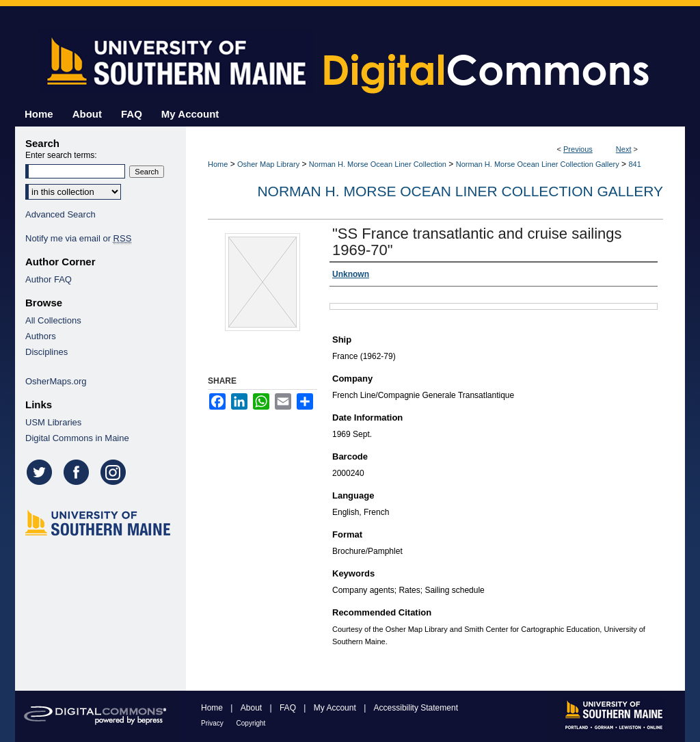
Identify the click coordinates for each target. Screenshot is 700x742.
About (253, 708)
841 (634, 164)
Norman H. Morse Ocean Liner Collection (378, 164)
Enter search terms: (61, 155)
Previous (578, 149)
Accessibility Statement (416, 708)
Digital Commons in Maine (77, 438)
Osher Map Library (268, 164)
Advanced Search (60, 214)
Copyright (251, 723)
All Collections (53, 320)
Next (624, 149)
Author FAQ (49, 279)
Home (218, 164)
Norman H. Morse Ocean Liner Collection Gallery (538, 164)
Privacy (213, 723)
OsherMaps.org (56, 381)
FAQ (289, 708)
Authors (41, 336)
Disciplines (46, 352)
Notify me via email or (78, 238)
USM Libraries (53, 422)
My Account (336, 708)
